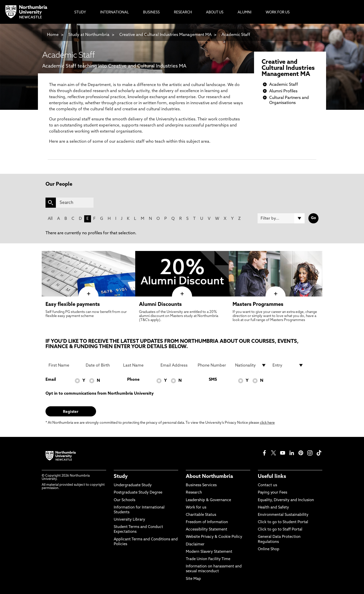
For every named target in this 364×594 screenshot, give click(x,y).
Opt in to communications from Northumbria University (100, 394)
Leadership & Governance (208, 500)
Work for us (196, 508)
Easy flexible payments (73, 305)
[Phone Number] (213, 365)
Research (194, 493)
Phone (133, 380)
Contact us (267, 485)
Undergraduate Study (133, 485)
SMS (213, 380)
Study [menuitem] (80, 13)
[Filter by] (281, 218)
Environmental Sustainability (283, 515)
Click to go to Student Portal (283, 522)
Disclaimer (195, 545)
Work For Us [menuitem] (278, 13)
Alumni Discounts (160, 305)
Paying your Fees (272, 493)
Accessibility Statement (207, 530)
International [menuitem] (115, 13)
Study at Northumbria (89, 35)
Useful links (272, 477)
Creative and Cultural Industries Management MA (165, 35)
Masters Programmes (258, 305)
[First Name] (64, 365)
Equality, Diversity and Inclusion (286, 500)
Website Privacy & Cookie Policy (214, 537)
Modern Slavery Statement (209, 552)
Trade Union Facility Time (208, 559)
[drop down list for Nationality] (251, 365)
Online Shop (269, 549)
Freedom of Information (207, 522)
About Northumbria (209, 477)
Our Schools (124, 500)
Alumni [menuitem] (245, 13)
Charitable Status (201, 515)
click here (267, 423)
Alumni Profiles (283, 91)
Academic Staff (236, 35)
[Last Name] (139, 365)
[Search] (75, 203)
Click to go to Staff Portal (280, 530)
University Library (129, 520)
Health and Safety (273, 508)
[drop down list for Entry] (288, 365)
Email (51, 380)
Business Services (201, 485)
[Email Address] (176, 365)
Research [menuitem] (183, 13)
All (50, 219)
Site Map (193, 579)
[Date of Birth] (101, 365)
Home (53, 35)
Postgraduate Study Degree (138, 493)
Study (121, 477)
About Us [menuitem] (215, 13)
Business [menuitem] (151, 13)
